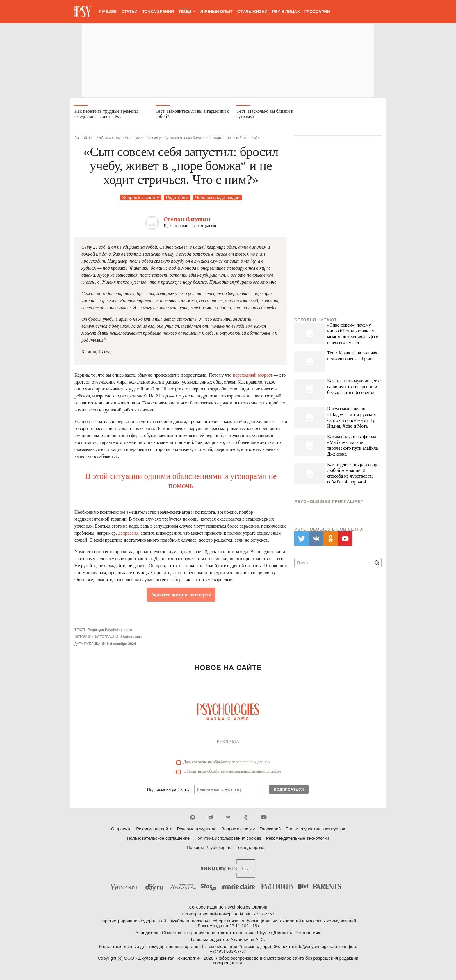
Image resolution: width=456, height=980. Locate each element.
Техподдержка (250, 848)
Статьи (129, 12)
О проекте (121, 830)
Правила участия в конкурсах (315, 830)
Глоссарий (317, 12)
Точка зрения (158, 12)
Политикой (197, 772)
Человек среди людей (217, 199)
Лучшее (108, 12)
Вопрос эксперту (238, 830)
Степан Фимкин (187, 220)
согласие (199, 763)
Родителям (177, 199)
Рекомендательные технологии (298, 839)
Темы (185, 12)
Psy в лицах (286, 12)
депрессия (128, 534)
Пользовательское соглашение (158, 839)
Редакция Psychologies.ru (110, 631)
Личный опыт (217, 12)
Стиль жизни (252, 12)
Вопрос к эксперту (141, 199)
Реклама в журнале (197, 830)
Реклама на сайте (154, 830)
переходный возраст (252, 376)
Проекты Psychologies (209, 848)
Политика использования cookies (228, 839)
